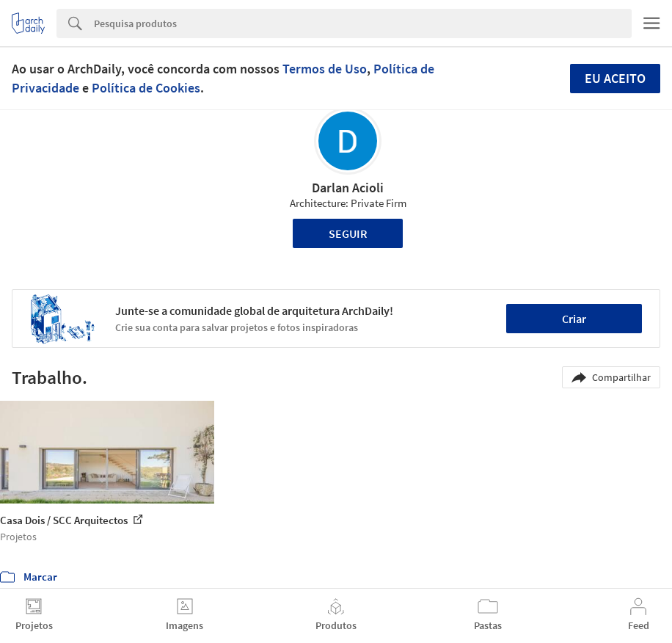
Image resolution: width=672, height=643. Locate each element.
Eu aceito (615, 78)
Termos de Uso (325, 69)
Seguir (348, 233)
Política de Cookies (146, 88)
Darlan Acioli (348, 188)
